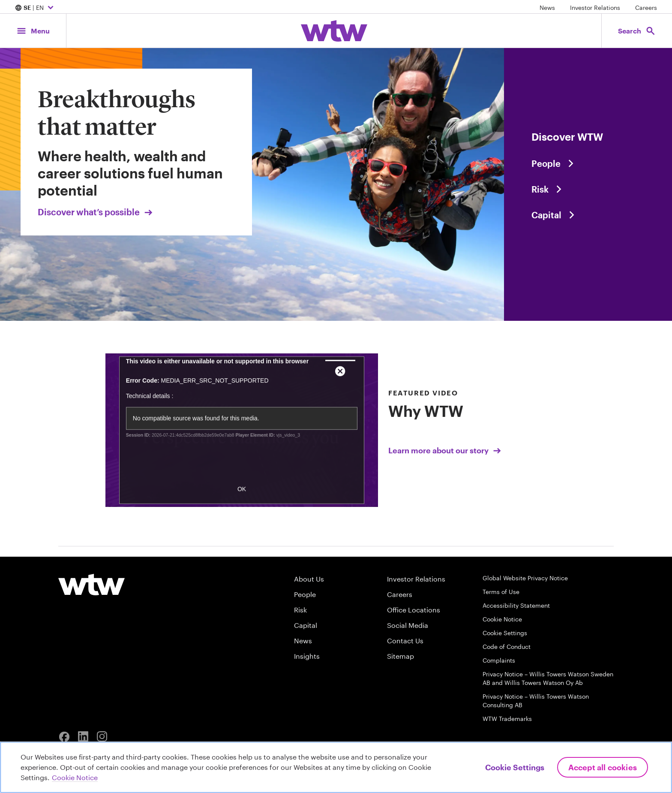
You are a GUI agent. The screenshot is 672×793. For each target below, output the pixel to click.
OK (242, 500)
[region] (336, 767)
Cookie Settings (505, 633)
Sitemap (400, 656)
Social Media (408, 625)
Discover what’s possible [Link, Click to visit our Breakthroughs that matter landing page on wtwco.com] (96, 212)
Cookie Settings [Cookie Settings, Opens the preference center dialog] (515, 767)
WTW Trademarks (507, 719)
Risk (300, 610)
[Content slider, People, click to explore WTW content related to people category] (588, 163)
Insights (307, 656)
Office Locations (414, 610)
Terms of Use (501, 592)
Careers (646, 8)
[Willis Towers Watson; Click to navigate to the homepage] (334, 31)
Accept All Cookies (603, 767)
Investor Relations (595, 8)
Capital (306, 625)
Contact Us (405, 641)
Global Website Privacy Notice (525, 578)
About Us (309, 579)
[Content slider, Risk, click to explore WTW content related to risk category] (588, 189)
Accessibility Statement (516, 605)
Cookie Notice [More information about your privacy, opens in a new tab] (75, 777)
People (305, 594)
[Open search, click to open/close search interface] (637, 31)
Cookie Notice (502, 619)
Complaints (499, 660)
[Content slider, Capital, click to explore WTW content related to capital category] (588, 215)
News (547, 8)
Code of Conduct (507, 647)
